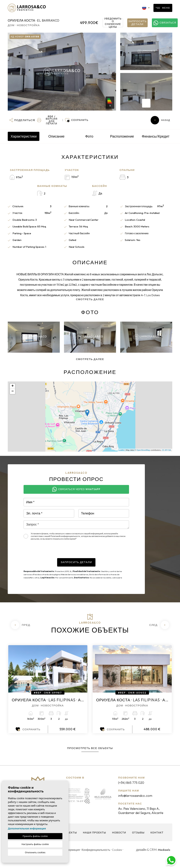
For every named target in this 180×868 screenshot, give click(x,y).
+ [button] (13, 386)
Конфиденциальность (102, 855)
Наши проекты (94, 838)
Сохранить (28, 729)
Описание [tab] (56, 136)
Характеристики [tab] (24, 136)
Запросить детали (137, 23)
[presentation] (50, 551)
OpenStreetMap (143, 450)
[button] (22, 120)
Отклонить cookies (35, 852)
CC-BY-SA (166, 450)
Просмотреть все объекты (90, 748)
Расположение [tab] (122, 136)
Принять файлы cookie (35, 836)
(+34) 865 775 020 (134, 783)
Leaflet (121, 450)
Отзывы (140, 838)
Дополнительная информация (27, 828)
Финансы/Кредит (156, 136)
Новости (120, 838)
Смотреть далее (90, 299)
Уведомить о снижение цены (114, 23)
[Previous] (21, 625)
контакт (159, 838)
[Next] (159, 625)
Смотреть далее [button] (90, 359)
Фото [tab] (89, 136)
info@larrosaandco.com (139, 796)
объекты (69, 838)
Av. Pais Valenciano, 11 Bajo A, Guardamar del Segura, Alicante (143, 813)
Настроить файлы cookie (35, 844)
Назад (160, 120)
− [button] (13, 391)
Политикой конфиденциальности (65, 536)
